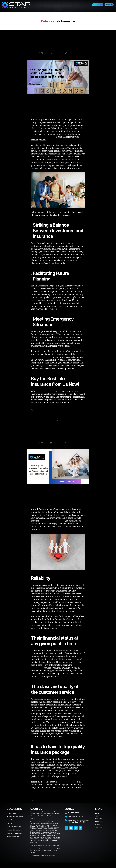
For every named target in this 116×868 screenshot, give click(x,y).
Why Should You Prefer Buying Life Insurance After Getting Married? (58, 50)
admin (46, 56)
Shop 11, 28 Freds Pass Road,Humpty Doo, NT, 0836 (79, 825)
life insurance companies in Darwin (52, 525)
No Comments (72, 56)
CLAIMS (77, 5)
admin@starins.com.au (77, 820)
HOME (39, 5)
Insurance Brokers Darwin (42, 803)
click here (52, 859)
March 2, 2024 (58, 56)
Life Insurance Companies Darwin (45, 412)
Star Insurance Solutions (69, 805)
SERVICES (57, 5)
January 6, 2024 (58, 446)
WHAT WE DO (68, 5)
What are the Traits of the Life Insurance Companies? (58, 441)
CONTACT (58, 11)
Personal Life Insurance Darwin (67, 412)
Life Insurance (58, 41)
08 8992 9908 (74, 816)
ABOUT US (47, 5)
